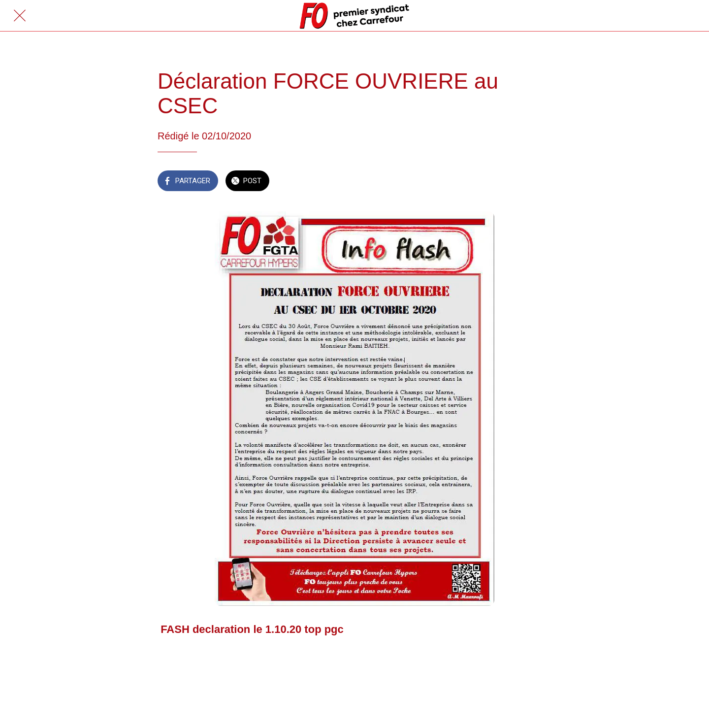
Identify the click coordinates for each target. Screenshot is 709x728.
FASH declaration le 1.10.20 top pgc (252, 629)
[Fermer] (20, 16)
